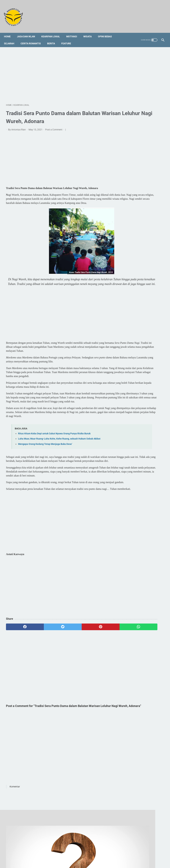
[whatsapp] (98, 664)
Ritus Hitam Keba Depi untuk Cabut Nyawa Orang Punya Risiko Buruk (54, 455)
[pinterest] (72, 664)
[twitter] (46, 664)
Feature (68, 38)
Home (9, 31)
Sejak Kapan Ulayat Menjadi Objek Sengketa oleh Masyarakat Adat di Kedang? (144, 153)
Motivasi (74, 31)
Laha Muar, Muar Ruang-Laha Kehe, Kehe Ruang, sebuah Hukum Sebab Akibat (59, 461)
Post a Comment (54, 127)
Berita (53, 38)
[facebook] (19, 664)
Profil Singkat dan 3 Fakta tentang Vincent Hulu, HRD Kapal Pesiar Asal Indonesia (143, 258)
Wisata (89, 31)
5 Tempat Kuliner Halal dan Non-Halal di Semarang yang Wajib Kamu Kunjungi (143, 274)
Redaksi (59, 853)
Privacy (111, 853)
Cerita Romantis (33, 38)
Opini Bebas (107, 31)
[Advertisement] (59, 71)
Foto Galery (84, 853)
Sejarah (11, 38)
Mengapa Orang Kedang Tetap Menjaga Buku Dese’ (45, 466)
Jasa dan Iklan (28, 31)
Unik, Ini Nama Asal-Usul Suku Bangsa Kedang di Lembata (141, 317)
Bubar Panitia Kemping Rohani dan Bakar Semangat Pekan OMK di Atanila (145, 120)
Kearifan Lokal (53, 31)
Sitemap (71, 853)
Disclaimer (99, 853)
